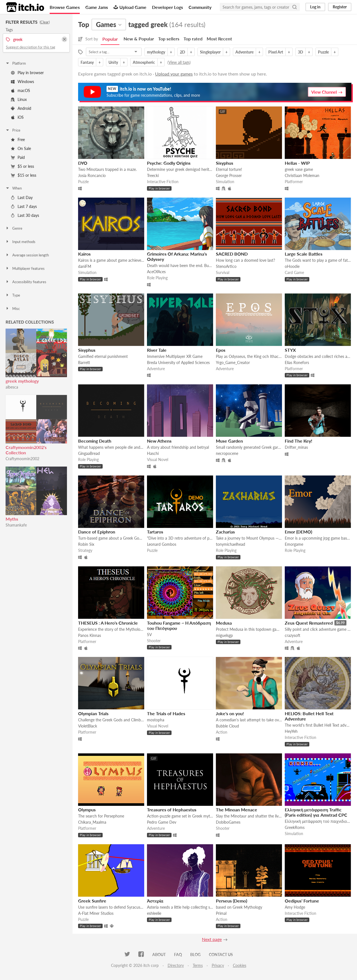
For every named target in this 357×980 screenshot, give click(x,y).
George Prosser (229, 175)
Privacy (218, 965)
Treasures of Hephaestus (172, 810)
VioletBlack (88, 726)
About (159, 954)
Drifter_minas (296, 447)
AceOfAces (156, 272)
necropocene (227, 453)
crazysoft (293, 635)
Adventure (244, 52)
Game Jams (97, 7)
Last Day (22, 197)
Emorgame (294, 544)
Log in (315, 7)
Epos (221, 350)
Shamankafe (16, 525)
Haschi (153, 453)
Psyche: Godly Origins (169, 163)
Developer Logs (167, 7)
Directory (176, 965)
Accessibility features (26, 282)
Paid (18, 157)
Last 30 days (25, 215)
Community (200, 7)
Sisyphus (225, 163)
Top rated (193, 39)
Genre (14, 228)
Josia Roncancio (92, 175)
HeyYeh (291, 731)
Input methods (20, 242)
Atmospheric (144, 62)
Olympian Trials (93, 713)
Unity (113, 62)
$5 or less (22, 166)
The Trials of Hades (166, 713)
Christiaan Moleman (302, 175)
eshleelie (154, 913)
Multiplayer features (25, 268)
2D (183, 52)
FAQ (178, 954)
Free (18, 140)
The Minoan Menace (237, 810)
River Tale (157, 350)
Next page (212, 939)
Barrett (84, 362)
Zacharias (225, 532)
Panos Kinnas (90, 635)
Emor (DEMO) (298, 532)
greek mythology (22, 381)
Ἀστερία (155, 901)
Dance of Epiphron (97, 532)
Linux (19, 99)
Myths (12, 519)
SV (149, 635)
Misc (13, 309)
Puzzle (323, 52)
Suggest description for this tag (31, 47)
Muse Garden (229, 441)
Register (340, 7)
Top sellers (169, 39)
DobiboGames (228, 822)
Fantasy (87, 62)
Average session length (27, 255)
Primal (221, 913)
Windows (22, 82)
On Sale (21, 148)
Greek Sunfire (92, 901)
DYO (83, 163)
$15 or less (24, 175)
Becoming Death (95, 441)
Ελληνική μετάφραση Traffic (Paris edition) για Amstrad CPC (316, 812)
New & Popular (139, 39)
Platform (16, 63)
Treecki (153, 175)
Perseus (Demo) (231, 901)
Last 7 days (24, 206)
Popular (110, 39)
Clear (45, 22)
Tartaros (155, 532)
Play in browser (27, 73)
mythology (156, 52)
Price (13, 130)
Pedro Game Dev (162, 822)
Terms (198, 965)
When (14, 188)
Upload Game (130, 7)
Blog (195, 954)
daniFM (85, 266)
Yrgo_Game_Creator (233, 362)
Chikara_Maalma (92, 822)
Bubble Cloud (227, 726)
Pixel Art (276, 52)
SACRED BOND (232, 254)
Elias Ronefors (297, 362)
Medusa (224, 623)
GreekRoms (295, 827)
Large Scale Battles (304, 254)
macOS (20, 90)
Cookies (240, 965)
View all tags (179, 62)
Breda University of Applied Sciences (178, 362)
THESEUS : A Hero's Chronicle (108, 623)
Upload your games (174, 74)
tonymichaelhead (231, 544)
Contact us (221, 954)
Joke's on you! (230, 713)
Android (21, 108)
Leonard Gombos (162, 544)
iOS (17, 117)
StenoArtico (226, 266)
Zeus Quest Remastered (309, 623)
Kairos (84, 254)
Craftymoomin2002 (22, 459)
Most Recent (219, 39)
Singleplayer (210, 52)
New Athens (159, 441)
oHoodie (292, 266)
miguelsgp (224, 635)
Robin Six (86, 544)
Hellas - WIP (297, 163)
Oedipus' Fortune (302, 901)
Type (13, 295)
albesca (12, 387)
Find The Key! (299, 441)
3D (301, 52)
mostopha (156, 720)
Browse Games (65, 7)
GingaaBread (89, 453)
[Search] (295, 7)
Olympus (87, 810)
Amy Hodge (295, 907)
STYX (290, 350)
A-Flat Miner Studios (96, 913)
